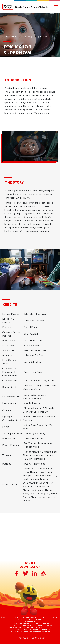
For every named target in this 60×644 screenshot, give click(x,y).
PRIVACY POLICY (22, 638)
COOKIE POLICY (38, 638)
